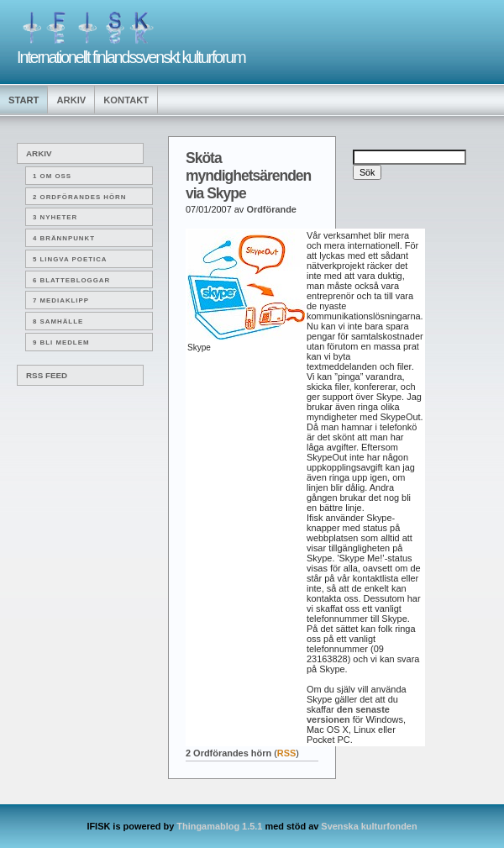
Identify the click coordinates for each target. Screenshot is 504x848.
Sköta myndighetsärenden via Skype (248, 176)
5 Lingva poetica (70, 259)
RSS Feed (47, 375)
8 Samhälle (58, 321)
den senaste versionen (348, 714)
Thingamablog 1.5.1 (219, 826)
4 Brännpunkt (64, 238)
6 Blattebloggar (71, 280)
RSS (287, 753)
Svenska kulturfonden (369, 826)
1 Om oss (52, 176)
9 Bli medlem (61, 342)
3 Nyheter (55, 217)
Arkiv (71, 100)
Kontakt (126, 100)
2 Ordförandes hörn (79, 197)
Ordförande (271, 209)
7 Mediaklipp (61, 300)
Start (24, 100)
